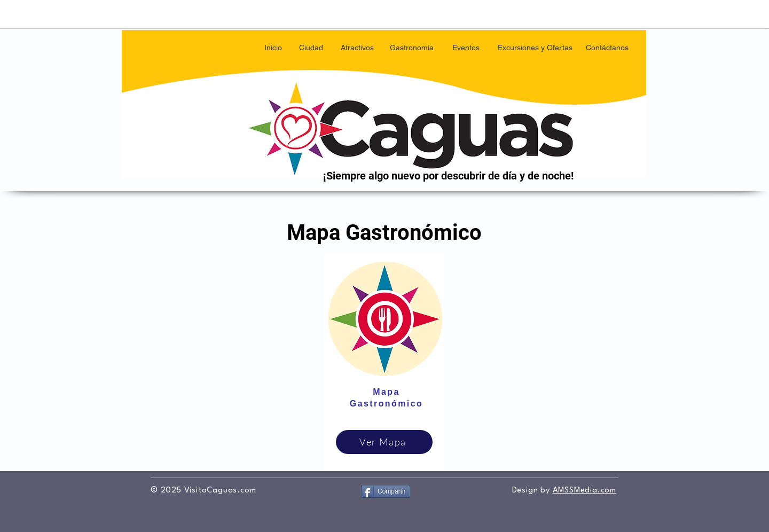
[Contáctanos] (607, 48)
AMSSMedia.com (584, 491)
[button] (311, 48)
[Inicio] (273, 48)
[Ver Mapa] (384, 442)
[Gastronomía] (411, 48)
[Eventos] (466, 48)
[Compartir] (386, 491)
